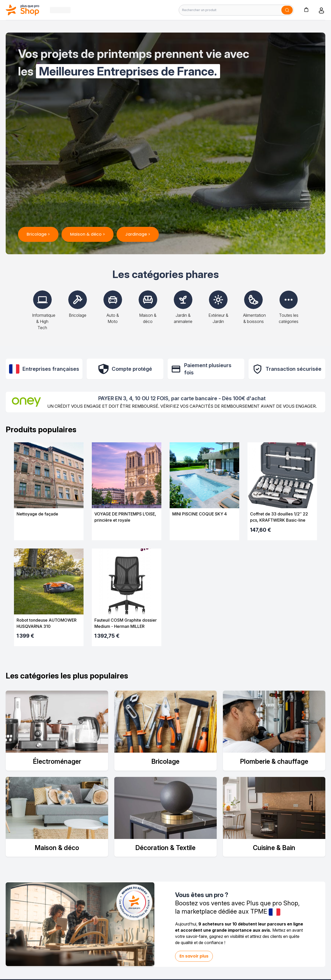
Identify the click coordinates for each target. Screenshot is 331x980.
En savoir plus (194, 956)
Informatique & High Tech (44, 314)
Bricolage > (38, 234)
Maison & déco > (88, 234)
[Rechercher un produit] (236, 10)
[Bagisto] (23, 10)
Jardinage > (138, 234)
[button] (306, 9)
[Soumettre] (287, 10)
